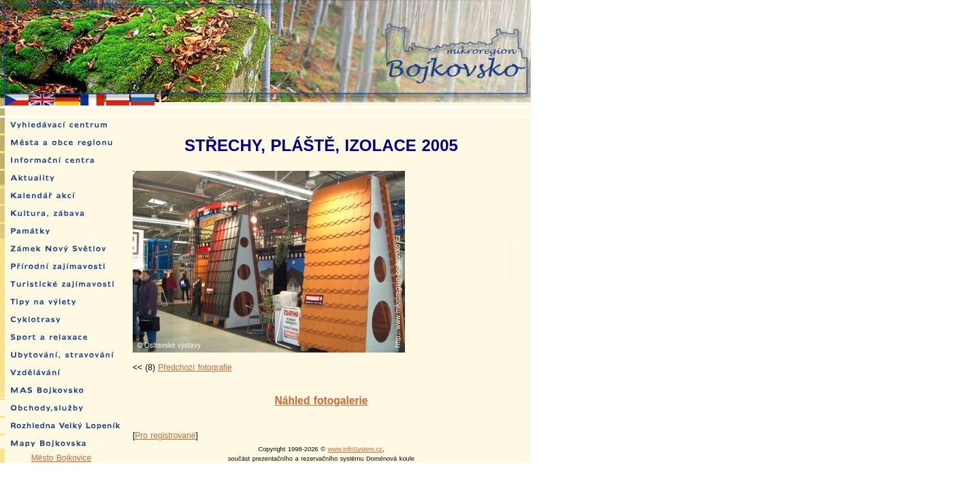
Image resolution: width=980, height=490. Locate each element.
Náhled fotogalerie (321, 401)
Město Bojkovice (61, 458)
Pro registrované (165, 436)
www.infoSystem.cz (355, 449)
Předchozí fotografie (195, 367)
